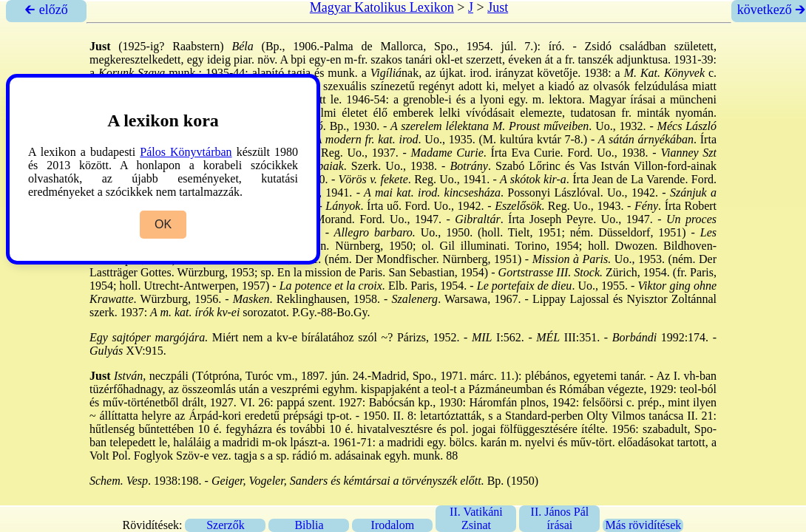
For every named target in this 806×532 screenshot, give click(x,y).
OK (163, 224)
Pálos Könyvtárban (186, 152)
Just (498, 7)
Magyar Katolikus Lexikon (382, 7)
